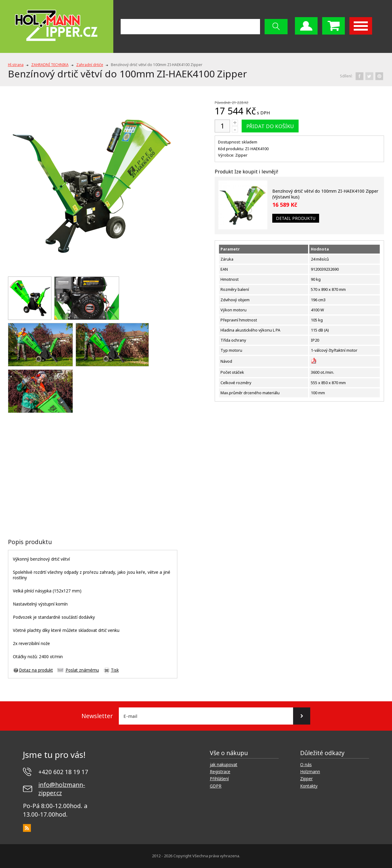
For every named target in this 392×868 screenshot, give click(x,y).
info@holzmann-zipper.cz (62, 789)
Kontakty (309, 786)
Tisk (115, 670)
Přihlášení (219, 779)
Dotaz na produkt (36, 670)
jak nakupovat (224, 765)
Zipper (306, 779)
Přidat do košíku (270, 126)
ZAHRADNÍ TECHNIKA (50, 65)
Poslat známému (82, 670)
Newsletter (97, 716)
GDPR (216, 786)
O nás (306, 765)
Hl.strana (16, 65)
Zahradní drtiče (90, 65)
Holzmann (310, 772)
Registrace (220, 772)
